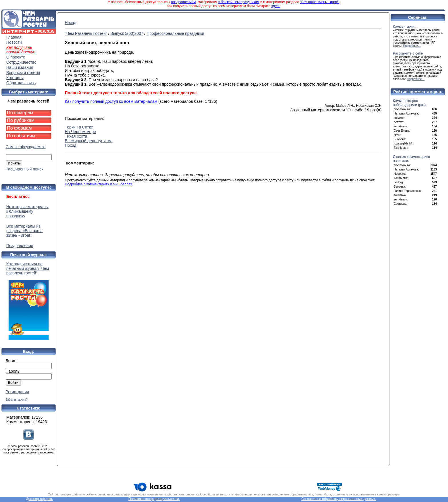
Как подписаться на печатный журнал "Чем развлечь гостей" (29, 301)
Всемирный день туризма (89, 141)
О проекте (16, 57)
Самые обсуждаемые (26, 147)
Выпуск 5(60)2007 (127, 33)
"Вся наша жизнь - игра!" (320, 2)
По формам (20, 128)
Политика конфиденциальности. (154, 499)
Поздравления (20, 246)
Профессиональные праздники (175, 33)
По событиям (21, 136)
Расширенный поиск (25, 169)
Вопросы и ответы (23, 73)
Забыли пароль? (17, 400)
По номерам (20, 113)
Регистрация (17, 392)
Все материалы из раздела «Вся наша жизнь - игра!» (24, 231)
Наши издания (20, 67)
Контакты (15, 78)
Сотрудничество (21, 62)
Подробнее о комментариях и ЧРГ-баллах (98, 184)
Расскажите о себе (408, 53)
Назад (71, 23)
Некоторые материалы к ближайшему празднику (27, 211)
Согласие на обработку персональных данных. (339, 499)
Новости (14, 42)
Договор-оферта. (39, 499)
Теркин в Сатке (79, 127)
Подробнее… (412, 46)
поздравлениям (183, 2)
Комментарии (404, 27)
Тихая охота (76, 136)
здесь (276, 6)
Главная (14, 37)
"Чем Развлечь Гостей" (86, 33)
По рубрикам (21, 120)
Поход (71, 145)
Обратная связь (21, 83)
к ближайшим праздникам (239, 2)
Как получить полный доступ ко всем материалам (111, 101)
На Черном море (80, 132)
